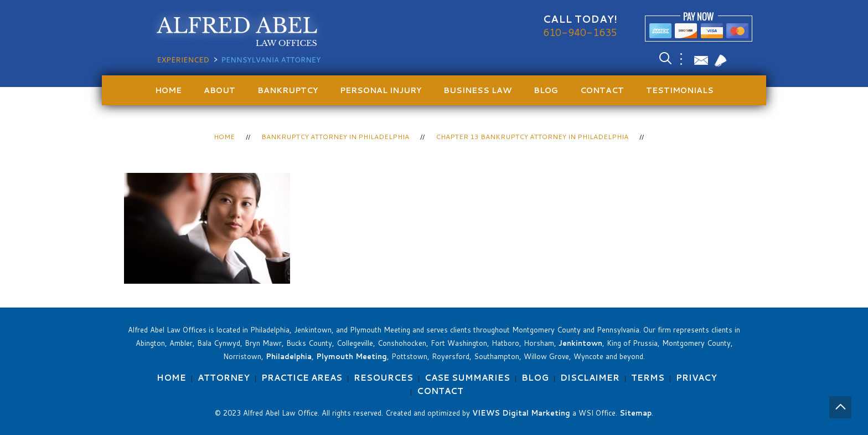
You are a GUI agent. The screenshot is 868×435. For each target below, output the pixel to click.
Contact (602, 90)
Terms (648, 378)
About (219, 90)
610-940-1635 (580, 32)
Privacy (696, 378)
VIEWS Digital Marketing (521, 413)
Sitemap (635, 413)
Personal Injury (381, 90)
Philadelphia (289, 356)
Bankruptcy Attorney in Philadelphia (335, 137)
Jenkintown (580, 343)
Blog (546, 90)
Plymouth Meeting (352, 356)
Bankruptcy (288, 90)
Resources (383, 378)
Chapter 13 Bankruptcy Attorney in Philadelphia (532, 137)
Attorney (224, 378)
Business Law (477, 90)
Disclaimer (590, 378)
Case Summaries (467, 378)
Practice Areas (302, 378)
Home (168, 90)
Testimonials (680, 90)
